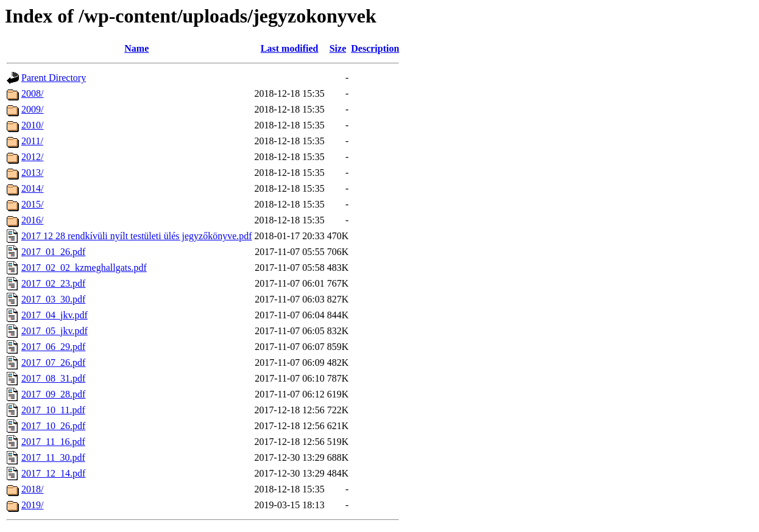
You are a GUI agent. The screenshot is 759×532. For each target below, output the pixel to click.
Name (136, 48)
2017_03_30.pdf (53, 299)
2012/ (32, 157)
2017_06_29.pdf (53, 347)
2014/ (32, 188)
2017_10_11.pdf (53, 410)
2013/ (32, 173)
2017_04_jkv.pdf (55, 315)
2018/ (32, 489)
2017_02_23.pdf (53, 283)
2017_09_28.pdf (53, 394)
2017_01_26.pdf (53, 252)
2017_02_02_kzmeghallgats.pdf (84, 268)
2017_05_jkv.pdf (55, 331)
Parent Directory (54, 78)
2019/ (32, 505)
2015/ (32, 204)
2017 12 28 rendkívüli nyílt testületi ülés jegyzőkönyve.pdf (137, 236)
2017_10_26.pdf (53, 426)
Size (338, 48)
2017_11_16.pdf (53, 442)
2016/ (32, 220)
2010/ (32, 125)
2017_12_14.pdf (53, 473)
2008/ (32, 93)
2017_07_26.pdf (53, 362)
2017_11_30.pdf (53, 457)
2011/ (32, 141)
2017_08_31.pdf (53, 378)
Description (375, 48)
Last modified (290, 48)
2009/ (32, 109)
